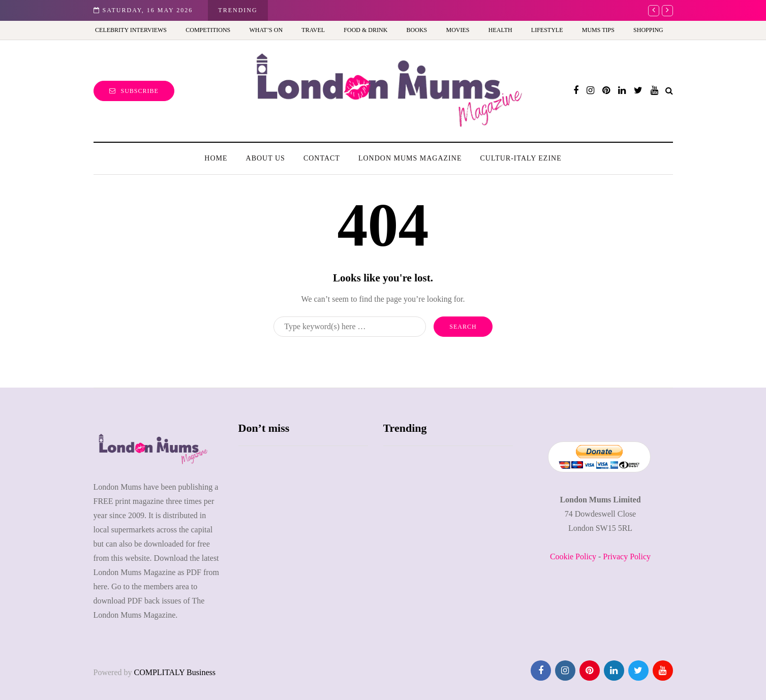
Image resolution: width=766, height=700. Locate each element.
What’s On (266, 30)
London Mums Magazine (410, 158)
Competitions (208, 30)
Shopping (648, 30)
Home (216, 158)
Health (500, 30)
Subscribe (134, 91)
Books (417, 30)
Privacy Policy (627, 556)
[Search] (350, 327)
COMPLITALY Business (175, 672)
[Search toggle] (669, 91)
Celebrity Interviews (131, 30)
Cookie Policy (573, 556)
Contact (322, 158)
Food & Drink (365, 30)
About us (266, 158)
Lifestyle (547, 30)
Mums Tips (598, 30)
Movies (458, 30)
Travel (313, 30)
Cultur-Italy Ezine (520, 158)
